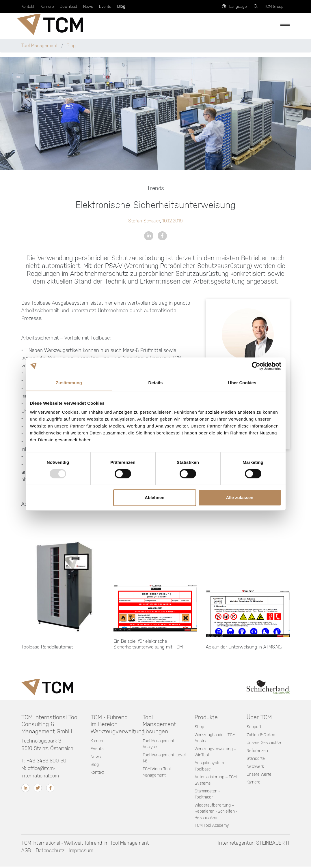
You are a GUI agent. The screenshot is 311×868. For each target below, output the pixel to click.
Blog (121, 6)
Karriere (47, 6)
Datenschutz (50, 852)
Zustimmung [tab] (69, 383)
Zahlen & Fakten (261, 735)
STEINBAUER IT (273, 844)
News (88, 6)
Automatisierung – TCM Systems (212, 781)
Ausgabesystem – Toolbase (212, 766)
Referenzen (257, 751)
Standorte (256, 759)
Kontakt (28, 6)
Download (68, 6)
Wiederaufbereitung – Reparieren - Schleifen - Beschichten (216, 812)
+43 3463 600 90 (47, 761)
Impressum (82, 852)
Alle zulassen (240, 497)
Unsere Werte (259, 775)
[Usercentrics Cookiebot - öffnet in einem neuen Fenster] (256, 366)
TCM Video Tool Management (157, 773)
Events (105, 6)
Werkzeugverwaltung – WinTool (216, 752)
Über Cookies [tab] (242, 383)
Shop (199, 727)
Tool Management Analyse (159, 744)
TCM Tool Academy (212, 826)
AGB (26, 852)
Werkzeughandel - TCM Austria (215, 738)
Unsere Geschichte (265, 743)
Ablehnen (154, 497)
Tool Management (40, 45)
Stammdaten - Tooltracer (208, 795)
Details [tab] (156, 383)
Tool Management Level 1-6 (159, 758)
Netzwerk (256, 767)
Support (254, 727)
